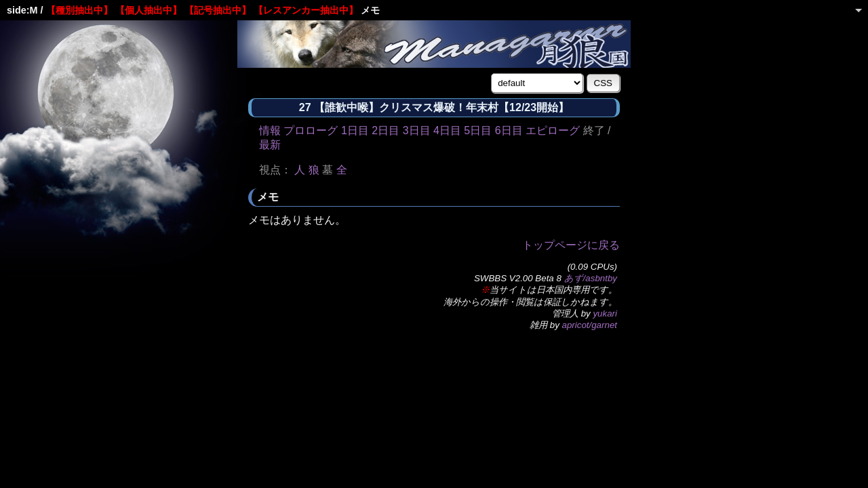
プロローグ (311, 130)
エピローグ (553, 130)
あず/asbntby (591, 278)
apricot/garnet (590, 325)
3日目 (417, 130)
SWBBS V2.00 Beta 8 (518, 278)
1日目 (355, 130)
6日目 (509, 130)
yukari (605, 313)
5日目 (478, 130)
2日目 (386, 130)
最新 (270, 145)
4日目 (447, 130)
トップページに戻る (571, 245)
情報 (270, 130)
